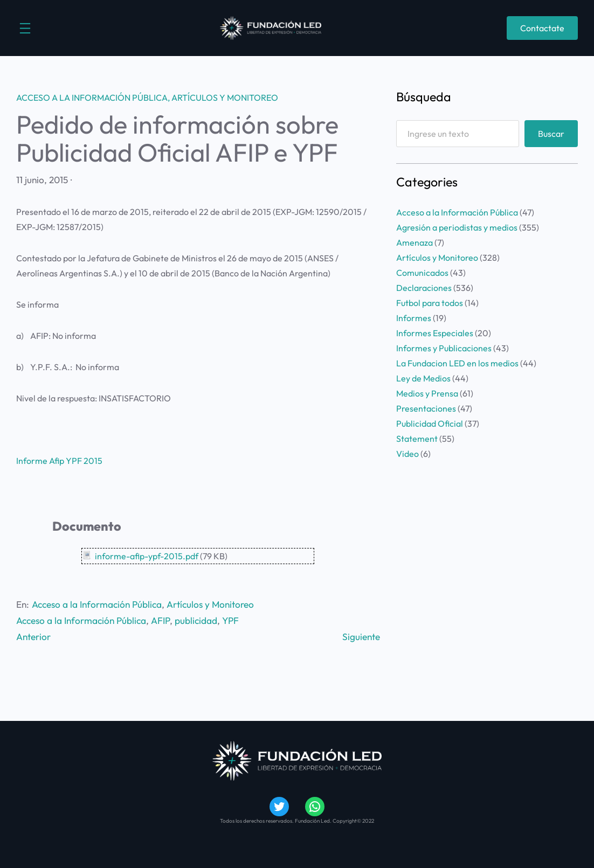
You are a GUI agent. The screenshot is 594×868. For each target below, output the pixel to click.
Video (407, 454)
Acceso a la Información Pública (92, 98)
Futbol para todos (430, 303)
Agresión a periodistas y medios (457, 227)
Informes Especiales (435, 333)
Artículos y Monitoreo (225, 98)
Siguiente (361, 637)
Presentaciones (426, 408)
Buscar (551, 134)
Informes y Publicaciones (444, 348)
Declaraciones (424, 288)
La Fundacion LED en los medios (457, 363)
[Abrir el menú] (25, 28)
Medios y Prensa (427, 393)
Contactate (542, 28)
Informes (414, 318)
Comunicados (422, 273)
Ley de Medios (423, 378)
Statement (417, 439)
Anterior (33, 637)
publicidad (196, 620)
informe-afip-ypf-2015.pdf (147, 556)
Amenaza (415, 242)
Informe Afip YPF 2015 (59, 461)
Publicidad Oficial (430, 423)
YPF (230, 620)
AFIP (160, 620)
